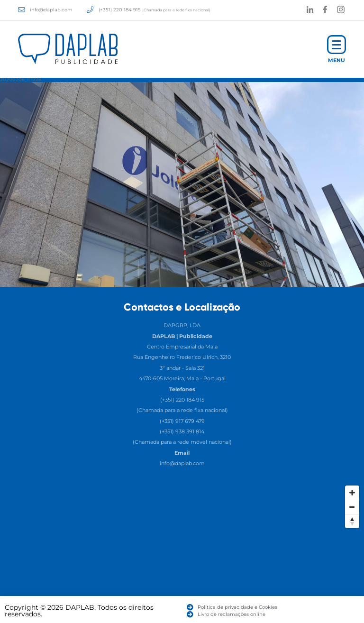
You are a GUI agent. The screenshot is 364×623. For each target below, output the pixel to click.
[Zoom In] (352, 493)
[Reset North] (352, 521)
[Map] (182, 552)
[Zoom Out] (352, 507)
